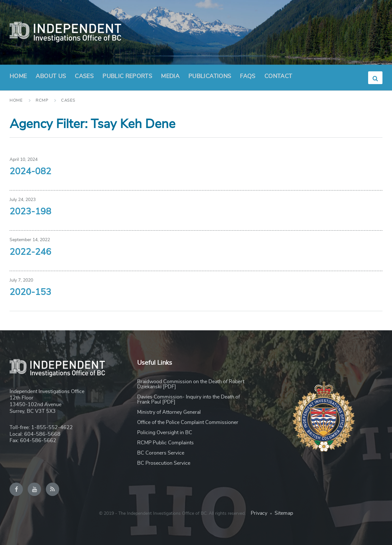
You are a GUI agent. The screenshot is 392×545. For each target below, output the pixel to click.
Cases (84, 76)
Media (170, 76)
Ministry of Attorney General (169, 412)
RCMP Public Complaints (165, 443)
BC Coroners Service (161, 453)
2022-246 (30, 252)
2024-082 (30, 172)
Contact (278, 76)
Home (18, 76)
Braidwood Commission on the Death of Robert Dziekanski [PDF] (191, 384)
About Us (51, 78)
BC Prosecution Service (164, 463)
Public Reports (127, 76)
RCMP (42, 100)
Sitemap (284, 513)
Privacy (259, 513)
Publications (210, 76)
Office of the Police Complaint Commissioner (188, 422)
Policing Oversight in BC (165, 433)
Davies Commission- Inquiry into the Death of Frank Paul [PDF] (189, 399)
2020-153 (30, 292)
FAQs (248, 76)
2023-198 (30, 212)
